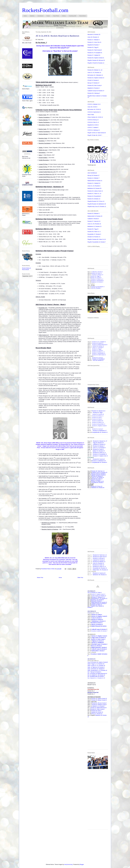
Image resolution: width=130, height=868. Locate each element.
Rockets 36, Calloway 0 (94, 93)
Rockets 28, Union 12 (97, 273)
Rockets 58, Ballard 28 (98, 421)
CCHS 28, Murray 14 (93, 120)
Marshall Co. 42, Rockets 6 (97, 600)
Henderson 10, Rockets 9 (97, 282)
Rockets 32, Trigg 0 (97, 349)
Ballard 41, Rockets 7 (96, 480)
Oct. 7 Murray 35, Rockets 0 (94, 672)
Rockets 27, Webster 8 (93, 40)
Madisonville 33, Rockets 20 (95, 216)
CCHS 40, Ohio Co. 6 (93, 122)
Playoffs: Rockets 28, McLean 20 (96, 60)
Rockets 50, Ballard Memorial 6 (100, 345)
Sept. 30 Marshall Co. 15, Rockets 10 (97, 670)
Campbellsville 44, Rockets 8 (99, 462)
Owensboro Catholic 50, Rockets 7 (99, 631)
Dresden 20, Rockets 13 (94, 237)
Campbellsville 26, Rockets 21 (100, 432)
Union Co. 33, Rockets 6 (99, 448)
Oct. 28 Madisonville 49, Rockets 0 (96, 677)
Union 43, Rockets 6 (97, 618)
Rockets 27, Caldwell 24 (94, 55)
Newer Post (40, 578)
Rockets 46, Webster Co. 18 (95, 70)
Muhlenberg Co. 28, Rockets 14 (100, 599)
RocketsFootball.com (45, 10)
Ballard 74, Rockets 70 (99, 451)
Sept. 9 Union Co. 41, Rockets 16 (96, 665)
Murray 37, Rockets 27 (93, 83)
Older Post (80, 578)
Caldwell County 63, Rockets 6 (99, 604)
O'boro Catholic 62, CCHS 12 (95, 117)
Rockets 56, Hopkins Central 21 (96, 58)
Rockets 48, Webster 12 (99, 562)
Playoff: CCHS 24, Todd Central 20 (97, 133)
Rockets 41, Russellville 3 (99, 359)
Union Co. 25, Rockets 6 (94, 186)
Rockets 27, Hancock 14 (94, 221)
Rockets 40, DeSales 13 (94, 199)
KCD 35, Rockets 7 (96, 288)
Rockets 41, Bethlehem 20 (99, 461)
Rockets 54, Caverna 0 (98, 350)
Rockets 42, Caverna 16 (99, 573)
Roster (48, 16)
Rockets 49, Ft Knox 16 (97, 486)
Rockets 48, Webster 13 (98, 416)
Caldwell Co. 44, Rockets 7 (98, 706)
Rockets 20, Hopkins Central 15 (99, 699)
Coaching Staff (73, 16)
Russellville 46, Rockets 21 (100, 568)
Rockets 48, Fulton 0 (96, 711)
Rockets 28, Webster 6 (97, 476)
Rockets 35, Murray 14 (98, 275)
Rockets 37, (96, 456)
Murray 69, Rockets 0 (97, 601)
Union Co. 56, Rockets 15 (98, 478)
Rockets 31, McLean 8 (99, 558)
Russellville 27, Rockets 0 (94, 234)
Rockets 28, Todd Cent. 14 (98, 471)
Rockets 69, (96, 459)
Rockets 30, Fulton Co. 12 (98, 352)
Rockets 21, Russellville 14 (99, 353)
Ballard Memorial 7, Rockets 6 (99, 647)
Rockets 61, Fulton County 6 (98, 709)
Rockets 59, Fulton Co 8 (98, 422)
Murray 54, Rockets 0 (97, 624)
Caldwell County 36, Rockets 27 (96, 91)
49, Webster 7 (101, 446)
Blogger (82, 864)
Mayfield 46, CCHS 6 (93, 125)
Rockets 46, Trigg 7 (98, 412)
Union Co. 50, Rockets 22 (94, 224)
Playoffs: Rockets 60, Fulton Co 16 (97, 239)
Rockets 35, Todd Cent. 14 (100, 555)
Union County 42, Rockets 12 (99, 596)
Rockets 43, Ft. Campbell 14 (99, 342)
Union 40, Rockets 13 (93, 37)
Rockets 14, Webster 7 (93, 178)
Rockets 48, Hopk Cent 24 (100, 557)
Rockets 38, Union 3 (97, 417)
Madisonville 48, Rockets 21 (95, 181)
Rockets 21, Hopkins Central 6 (99, 636)
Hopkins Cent (99, 472)
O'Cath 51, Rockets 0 (93, 80)
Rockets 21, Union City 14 (94, 42)
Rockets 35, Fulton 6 (97, 615)
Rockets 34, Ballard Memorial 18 (99, 708)
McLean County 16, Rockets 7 (99, 474)
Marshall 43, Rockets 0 (97, 623)
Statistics (32, 16)
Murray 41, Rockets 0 (96, 646)
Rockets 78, (94, 278)
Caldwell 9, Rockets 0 (93, 219)
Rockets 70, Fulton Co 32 (97, 481)
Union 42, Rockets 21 (98, 563)
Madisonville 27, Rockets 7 (98, 651)
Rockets (95, 446)
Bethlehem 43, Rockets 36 (98, 488)
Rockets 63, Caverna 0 (98, 429)
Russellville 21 (103, 454)
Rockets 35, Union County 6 (98, 639)
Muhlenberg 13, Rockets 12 (99, 621)
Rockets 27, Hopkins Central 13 (98, 594)
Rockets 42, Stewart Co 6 (99, 411)
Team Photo (56, 16)
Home (25, 16)
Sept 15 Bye (91, 115)
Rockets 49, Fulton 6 (97, 419)
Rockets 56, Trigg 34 (96, 276)
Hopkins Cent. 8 (104, 456)
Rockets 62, (96, 441)
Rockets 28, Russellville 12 (99, 424)
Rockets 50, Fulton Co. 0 (99, 453)
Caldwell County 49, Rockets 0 (98, 475)
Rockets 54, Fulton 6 (98, 449)
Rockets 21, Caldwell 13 (94, 183)
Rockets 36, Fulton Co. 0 (94, 232)
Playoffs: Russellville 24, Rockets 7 (97, 242)
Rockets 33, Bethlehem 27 (100, 431)
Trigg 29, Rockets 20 (98, 443)
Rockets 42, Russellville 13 (98, 287)
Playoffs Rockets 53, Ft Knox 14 (96, 201)
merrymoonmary (68, 864)
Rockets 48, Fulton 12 (97, 479)
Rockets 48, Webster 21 (98, 343)
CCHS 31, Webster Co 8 (94, 104)
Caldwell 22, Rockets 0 (97, 272)
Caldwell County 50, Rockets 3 (99, 629)
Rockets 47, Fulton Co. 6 (97, 279)
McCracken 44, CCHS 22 (94, 109)
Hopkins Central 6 (102, 426)
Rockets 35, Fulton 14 (97, 605)
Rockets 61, (95, 426)
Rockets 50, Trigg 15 (93, 229)
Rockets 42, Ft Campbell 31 (95, 53)
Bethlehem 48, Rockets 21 (100, 575)
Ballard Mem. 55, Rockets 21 (100, 570)
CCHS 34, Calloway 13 (94, 130)
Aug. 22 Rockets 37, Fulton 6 (95, 593)
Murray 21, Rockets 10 (97, 714)
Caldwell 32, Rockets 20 (98, 414)
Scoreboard (40, 16)
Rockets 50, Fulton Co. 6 (99, 566)
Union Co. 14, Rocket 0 (98, 348)
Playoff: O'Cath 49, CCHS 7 (95, 135)
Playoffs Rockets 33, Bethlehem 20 (97, 204)
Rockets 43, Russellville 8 (94, 196)
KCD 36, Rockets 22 (98, 360)
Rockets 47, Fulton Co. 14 (94, 194)
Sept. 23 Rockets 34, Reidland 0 (96, 669)
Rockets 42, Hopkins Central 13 (96, 78)
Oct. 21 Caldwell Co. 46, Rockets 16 (96, 675)
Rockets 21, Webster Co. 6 (98, 597)
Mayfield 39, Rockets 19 (97, 712)
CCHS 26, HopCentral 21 (94, 112)
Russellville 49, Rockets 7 (98, 483)
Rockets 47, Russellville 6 (97, 280)
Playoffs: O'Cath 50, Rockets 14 (96, 63)
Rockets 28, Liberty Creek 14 (95, 191)
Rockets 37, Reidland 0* (98, 642)
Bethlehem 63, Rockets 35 (94, 188)
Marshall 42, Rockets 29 (94, 34)
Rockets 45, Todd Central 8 (95, 50)
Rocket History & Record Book (26, 269)
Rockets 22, (96, 454)
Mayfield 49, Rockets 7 (94, 45)
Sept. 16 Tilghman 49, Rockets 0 (96, 667)
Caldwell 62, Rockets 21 (99, 444)
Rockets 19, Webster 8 (97, 619)
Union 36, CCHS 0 (92, 107)
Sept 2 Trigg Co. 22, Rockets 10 (96, 664)
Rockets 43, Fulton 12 (98, 565)
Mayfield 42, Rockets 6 (94, 88)
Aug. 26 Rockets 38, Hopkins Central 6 (98, 662)
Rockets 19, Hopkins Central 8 (99, 616)
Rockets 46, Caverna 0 (98, 358)
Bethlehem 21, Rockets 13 (94, 226)
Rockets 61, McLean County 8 (99, 703)
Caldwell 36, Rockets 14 (98, 346)
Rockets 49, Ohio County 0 (95, 85)
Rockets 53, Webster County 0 (99, 705)
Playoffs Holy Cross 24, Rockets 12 (97, 206)
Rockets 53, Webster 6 (93, 213)
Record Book (82, 16)
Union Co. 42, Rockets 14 (94, 73)
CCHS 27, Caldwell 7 (93, 127)
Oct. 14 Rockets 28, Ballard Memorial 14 (97, 674)
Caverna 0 (99, 278)
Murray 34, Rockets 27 (93, 175)
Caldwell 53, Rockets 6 (99, 560)
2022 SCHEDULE (92, 173)
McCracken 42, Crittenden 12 (95, 75)
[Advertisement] (98, 520)
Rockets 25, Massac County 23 (99, 700)
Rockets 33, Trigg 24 (93, 47)
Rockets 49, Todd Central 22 (99, 355)
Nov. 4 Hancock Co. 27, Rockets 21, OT (96, 678)
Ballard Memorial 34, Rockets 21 (99, 602)
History (64, 16)
